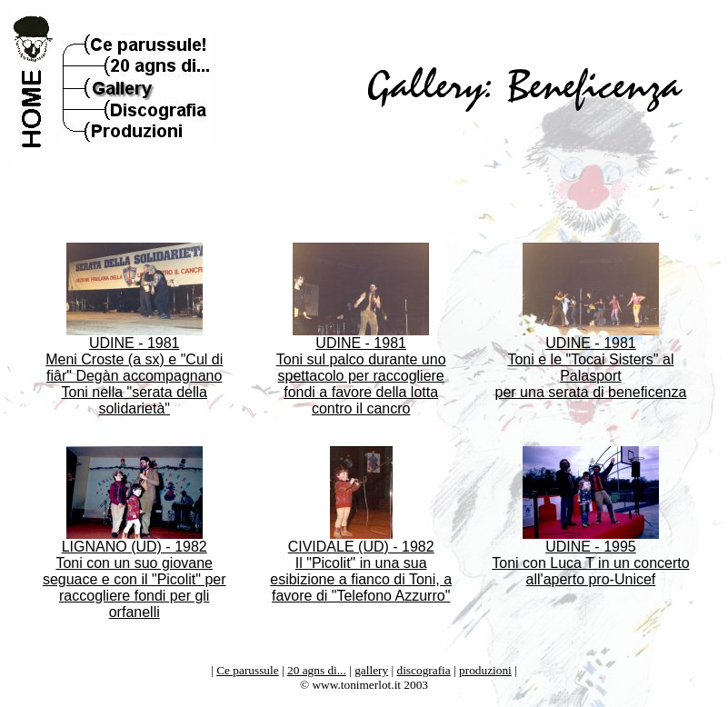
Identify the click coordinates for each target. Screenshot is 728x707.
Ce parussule (247, 670)
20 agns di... (317, 670)
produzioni (485, 670)
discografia (424, 670)
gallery (371, 670)
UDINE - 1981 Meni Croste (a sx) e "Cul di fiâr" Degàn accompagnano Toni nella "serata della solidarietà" (134, 369)
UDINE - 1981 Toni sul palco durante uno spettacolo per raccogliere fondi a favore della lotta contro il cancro (361, 369)
